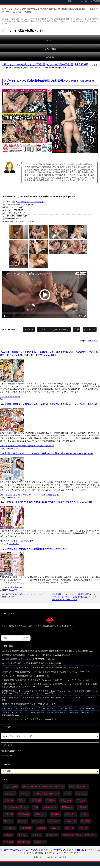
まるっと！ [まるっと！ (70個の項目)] (10, 794)
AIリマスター (6, 541)
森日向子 (16, 397)
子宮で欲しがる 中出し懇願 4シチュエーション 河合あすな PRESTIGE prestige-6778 (37, 655)
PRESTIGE (82, 64)
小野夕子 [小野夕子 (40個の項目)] (82, 807)
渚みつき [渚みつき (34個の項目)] (69, 828)
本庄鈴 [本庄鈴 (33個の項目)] (84, 814)
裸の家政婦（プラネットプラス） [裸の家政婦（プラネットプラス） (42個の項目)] (79, 835)
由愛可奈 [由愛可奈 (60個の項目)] (83, 828)
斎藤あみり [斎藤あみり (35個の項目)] (24, 814)
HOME (50, 40)
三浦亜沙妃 (25, 541)
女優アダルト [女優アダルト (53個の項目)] (50, 807)
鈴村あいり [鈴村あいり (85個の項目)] (24, 842)
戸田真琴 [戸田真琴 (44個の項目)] (9, 814)
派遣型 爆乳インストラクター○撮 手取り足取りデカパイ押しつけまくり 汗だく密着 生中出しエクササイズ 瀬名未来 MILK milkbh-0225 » (75, 597)
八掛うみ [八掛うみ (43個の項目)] (9, 800)
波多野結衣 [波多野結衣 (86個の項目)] (26, 828)
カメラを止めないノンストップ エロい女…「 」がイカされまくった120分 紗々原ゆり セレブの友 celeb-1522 (48, 708)
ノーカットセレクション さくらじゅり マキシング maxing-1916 (29, 719)
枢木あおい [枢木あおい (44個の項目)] (38, 821)
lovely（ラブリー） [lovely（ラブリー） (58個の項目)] (78, 787)
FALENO (13, 590)
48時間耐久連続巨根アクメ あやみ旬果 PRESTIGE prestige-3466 (29, 659)
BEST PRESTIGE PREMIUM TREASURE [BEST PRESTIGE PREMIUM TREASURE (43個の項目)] (43, 787)
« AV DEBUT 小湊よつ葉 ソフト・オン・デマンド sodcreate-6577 (23, 596)
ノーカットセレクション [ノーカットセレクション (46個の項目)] (47, 794)
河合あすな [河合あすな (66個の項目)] (10, 828)
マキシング (14, 544)
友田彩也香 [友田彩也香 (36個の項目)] (36, 800)
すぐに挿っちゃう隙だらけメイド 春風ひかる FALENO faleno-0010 (33, 549)
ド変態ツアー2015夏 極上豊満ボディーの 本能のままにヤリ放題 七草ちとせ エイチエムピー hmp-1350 (45, 672)
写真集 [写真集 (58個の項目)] (22, 800)
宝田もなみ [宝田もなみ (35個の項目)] (67, 807)
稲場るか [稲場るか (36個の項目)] (9, 835)
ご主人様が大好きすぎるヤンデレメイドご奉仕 (28, 495)
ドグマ (12, 399)
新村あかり (17, 446)
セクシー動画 (50, 49)
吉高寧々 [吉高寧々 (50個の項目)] (51, 800)
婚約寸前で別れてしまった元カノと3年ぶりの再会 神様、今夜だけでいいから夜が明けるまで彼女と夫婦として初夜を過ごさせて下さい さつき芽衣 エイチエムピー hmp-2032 (50, 692)
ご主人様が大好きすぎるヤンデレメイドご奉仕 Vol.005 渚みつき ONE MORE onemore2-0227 (47, 453)
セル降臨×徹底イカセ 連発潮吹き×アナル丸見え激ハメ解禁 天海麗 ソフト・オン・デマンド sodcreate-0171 (47, 680)
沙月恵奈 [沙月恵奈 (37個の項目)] (86, 821)
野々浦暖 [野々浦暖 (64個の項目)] (9, 842)
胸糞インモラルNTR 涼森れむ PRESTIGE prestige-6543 (25, 676)
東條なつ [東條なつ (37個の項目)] (9, 821)
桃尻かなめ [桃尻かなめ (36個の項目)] (54, 821)
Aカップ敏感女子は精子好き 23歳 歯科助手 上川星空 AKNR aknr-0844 (31, 663)
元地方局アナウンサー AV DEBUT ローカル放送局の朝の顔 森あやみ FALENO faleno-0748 (40, 668)
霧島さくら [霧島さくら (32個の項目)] (40, 842)
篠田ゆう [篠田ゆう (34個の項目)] (23, 835)
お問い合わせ (6, 756)
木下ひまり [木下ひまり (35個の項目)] (70, 814)
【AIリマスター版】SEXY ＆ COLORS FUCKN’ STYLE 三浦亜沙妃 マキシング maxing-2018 (46, 502)
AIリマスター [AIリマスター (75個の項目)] (11, 787)
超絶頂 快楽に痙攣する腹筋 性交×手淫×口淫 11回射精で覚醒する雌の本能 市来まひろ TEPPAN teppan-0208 (47, 651)
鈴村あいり (90, 329)
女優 (77, 329)
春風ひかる (17, 587)
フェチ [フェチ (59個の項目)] (67, 794)
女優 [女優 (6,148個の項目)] (36, 807)
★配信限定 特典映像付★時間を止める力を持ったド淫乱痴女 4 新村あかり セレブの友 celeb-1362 (49, 404)
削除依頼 (50, 57)
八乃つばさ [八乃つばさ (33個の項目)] (81, 794)
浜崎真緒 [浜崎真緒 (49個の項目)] (41, 828)
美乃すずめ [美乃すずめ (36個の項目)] (52, 835)
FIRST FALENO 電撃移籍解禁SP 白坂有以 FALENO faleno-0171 (29, 704)
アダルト (29, 329)
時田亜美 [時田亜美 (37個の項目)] (55, 814)
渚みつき (56, 495)
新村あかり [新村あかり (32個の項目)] (40, 814)
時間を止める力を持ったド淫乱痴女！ (38, 446)
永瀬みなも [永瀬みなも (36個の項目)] (70, 821)
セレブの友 (14, 448)
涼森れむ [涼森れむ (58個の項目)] (55, 828)
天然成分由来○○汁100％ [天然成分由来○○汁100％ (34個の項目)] (16, 807)
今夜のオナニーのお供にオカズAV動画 (23, 64)
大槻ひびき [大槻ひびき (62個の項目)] (66, 800)
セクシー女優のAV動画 (60, 64)
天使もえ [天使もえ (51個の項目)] (81, 800)
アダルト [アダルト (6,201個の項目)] (25, 794)
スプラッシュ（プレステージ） (31, 202)
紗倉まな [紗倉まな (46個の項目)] (37, 835)
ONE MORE (14, 497)
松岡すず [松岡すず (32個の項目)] (23, 821)
